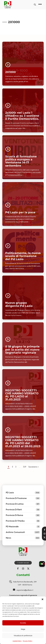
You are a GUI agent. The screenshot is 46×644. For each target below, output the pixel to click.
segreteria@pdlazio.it (25, 590)
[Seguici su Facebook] (18, 569)
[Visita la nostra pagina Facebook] (44, 530)
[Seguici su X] (44, 537)
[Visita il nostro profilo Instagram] (44, 534)
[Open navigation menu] (40, 5)
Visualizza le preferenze (23, 636)
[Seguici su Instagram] (23, 569)
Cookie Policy (17, 641)
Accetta (23, 623)
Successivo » (34, 467)
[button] (42, 599)
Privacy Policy (28, 641)
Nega (23, 629)
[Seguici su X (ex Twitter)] (28, 569)
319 (25, 467)
